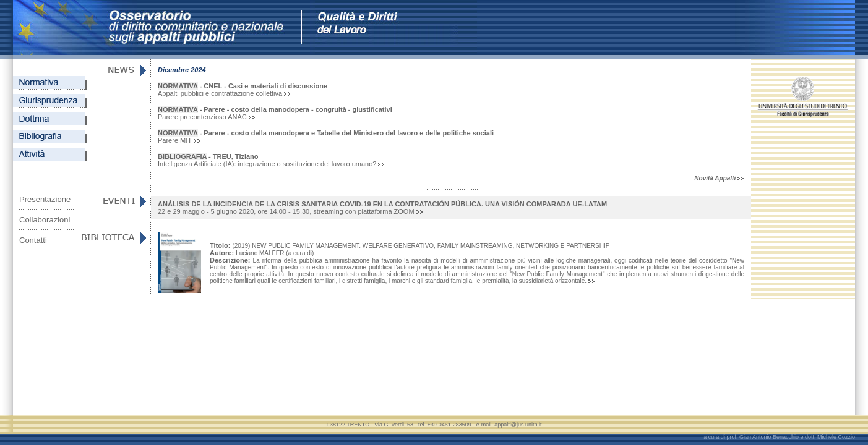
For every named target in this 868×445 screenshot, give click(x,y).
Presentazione (45, 199)
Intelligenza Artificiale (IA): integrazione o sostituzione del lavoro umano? (271, 160)
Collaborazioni (45, 220)
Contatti (33, 240)
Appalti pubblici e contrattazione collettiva (243, 90)
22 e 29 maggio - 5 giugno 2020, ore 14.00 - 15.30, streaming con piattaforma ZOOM (382, 208)
